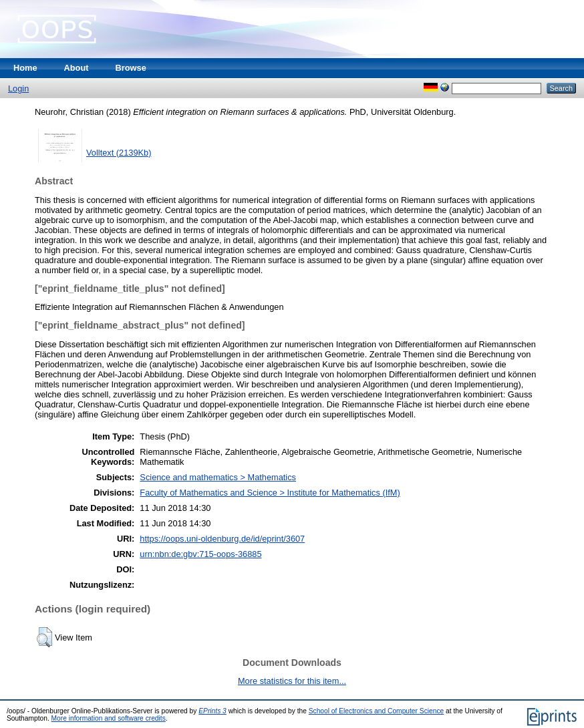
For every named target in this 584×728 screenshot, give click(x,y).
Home (25, 68)
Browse (131, 68)
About (77, 68)
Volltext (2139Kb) (119, 153)
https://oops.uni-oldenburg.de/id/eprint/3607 (222, 539)
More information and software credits (109, 718)
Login (18, 88)
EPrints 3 (212, 711)
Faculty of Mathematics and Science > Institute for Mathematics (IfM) (270, 493)
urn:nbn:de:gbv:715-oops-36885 (200, 554)
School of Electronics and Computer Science (377, 711)
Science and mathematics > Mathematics (218, 477)
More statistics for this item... (292, 681)
